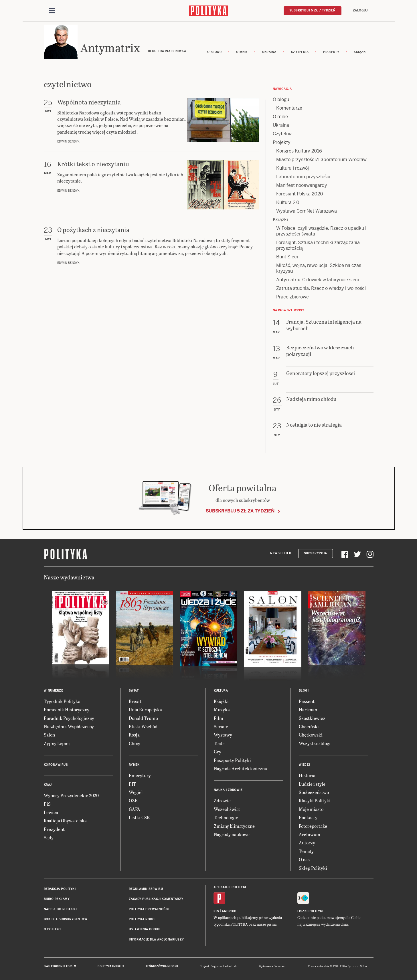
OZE (133, 801)
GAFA (135, 809)
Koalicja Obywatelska (65, 821)
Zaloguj (360, 10)
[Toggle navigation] (52, 11)
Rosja (134, 735)
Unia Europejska (145, 710)
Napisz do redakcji (61, 909)
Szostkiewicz (312, 718)
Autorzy (307, 843)
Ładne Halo (230, 967)
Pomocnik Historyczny (67, 710)
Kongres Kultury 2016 (299, 151)
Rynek (134, 765)
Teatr (219, 744)
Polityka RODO (142, 919)
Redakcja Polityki (60, 889)
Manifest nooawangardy (302, 186)
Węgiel (136, 792)
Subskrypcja (316, 554)
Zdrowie (222, 801)
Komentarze (289, 108)
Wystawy (223, 735)
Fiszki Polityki (310, 911)
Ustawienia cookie (145, 930)
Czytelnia (300, 52)
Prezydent (54, 829)
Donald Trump (143, 718)
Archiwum (310, 835)
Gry (218, 752)
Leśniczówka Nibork (162, 967)
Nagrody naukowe (232, 835)
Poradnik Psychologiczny (69, 718)
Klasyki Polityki (315, 801)
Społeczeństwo (314, 792)
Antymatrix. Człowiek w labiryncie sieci (318, 280)
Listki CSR (139, 818)
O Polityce (53, 930)
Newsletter (281, 554)
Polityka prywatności (149, 909)
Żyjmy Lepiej (57, 744)
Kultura (221, 691)
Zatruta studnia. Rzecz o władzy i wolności (321, 289)
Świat (134, 691)
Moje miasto (311, 809)
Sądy (49, 838)
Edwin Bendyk (69, 142)
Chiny (135, 744)
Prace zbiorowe (293, 297)
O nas (304, 860)
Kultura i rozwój (293, 168)
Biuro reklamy (57, 899)
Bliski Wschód (143, 727)
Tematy (306, 851)
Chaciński (309, 727)
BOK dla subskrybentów (66, 919)
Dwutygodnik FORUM (60, 967)
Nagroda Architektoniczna (240, 769)
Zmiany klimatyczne (234, 826)
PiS (47, 804)
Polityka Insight (111, 967)
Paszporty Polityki (232, 760)
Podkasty (308, 818)
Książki (360, 52)
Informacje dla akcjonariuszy (156, 940)
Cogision (216, 967)
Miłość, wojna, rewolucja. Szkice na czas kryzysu (319, 269)
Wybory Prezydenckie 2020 (71, 796)
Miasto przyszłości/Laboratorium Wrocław (321, 160)
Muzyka (222, 710)
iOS (216, 911)
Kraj (48, 785)
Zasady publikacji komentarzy (156, 899)
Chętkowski (311, 735)
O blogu (215, 52)
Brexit (135, 701)
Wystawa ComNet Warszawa (307, 211)
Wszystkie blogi (315, 744)
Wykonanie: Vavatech (273, 967)
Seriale (221, 727)
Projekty (331, 52)
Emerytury (140, 776)
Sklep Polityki (313, 868)
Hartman (308, 710)
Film (219, 718)
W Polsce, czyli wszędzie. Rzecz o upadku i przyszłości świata (321, 231)
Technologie (226, 818)
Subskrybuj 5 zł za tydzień (240, 511)
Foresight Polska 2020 (300, 194)
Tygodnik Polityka (62, 701)
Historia (307, 776)
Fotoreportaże (313, 826)
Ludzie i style (312, 784)
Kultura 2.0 (288, 203)
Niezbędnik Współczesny (69, 727)
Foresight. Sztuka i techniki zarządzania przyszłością (318, 246)
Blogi (304, 691)
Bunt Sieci (287, 257)
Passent (307, 701)
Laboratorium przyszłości (303, 177)
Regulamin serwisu (146, 889)
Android (229, 911)
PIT (132, 784)
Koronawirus (56, 765)
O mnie (242, 52)
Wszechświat (227, 809)
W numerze (54, 691)
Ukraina (269, 52)
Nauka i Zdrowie (228, 790)
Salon (49, 735)
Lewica (51, 812)
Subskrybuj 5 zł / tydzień (313, 10)
